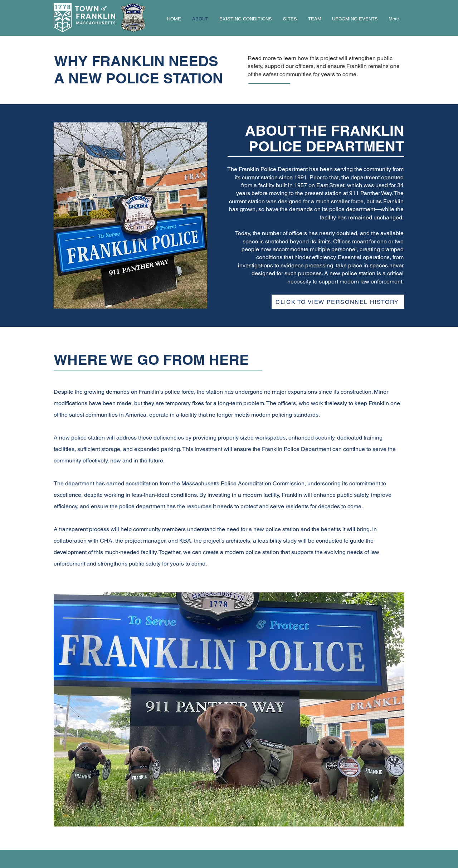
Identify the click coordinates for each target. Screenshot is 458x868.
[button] (338, 302)
